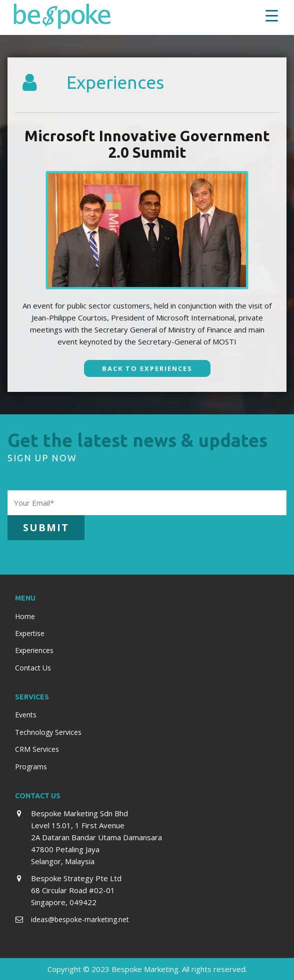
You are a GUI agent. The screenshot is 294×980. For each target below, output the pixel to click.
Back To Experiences (147, 368)
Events (26, 715)
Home (25, 616)
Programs (31, 767)
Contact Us (33, 668)
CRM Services (37, 749)
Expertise (30, 633)
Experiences (34, 650)
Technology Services (48, 732)
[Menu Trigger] (272, 15)
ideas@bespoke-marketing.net (80, 919)
